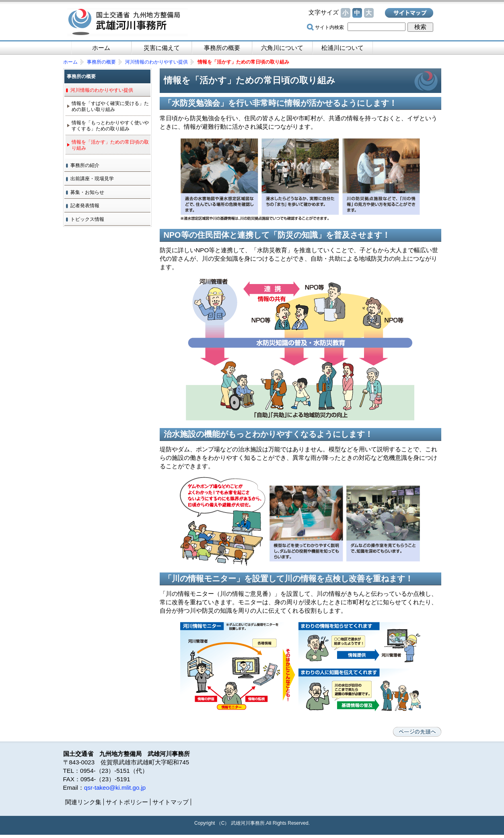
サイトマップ (409, 13)
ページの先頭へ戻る (417, 732)
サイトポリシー (127, 802)
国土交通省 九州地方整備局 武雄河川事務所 (128, 22)
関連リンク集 (83, 802)
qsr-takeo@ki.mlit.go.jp (115, 788)
